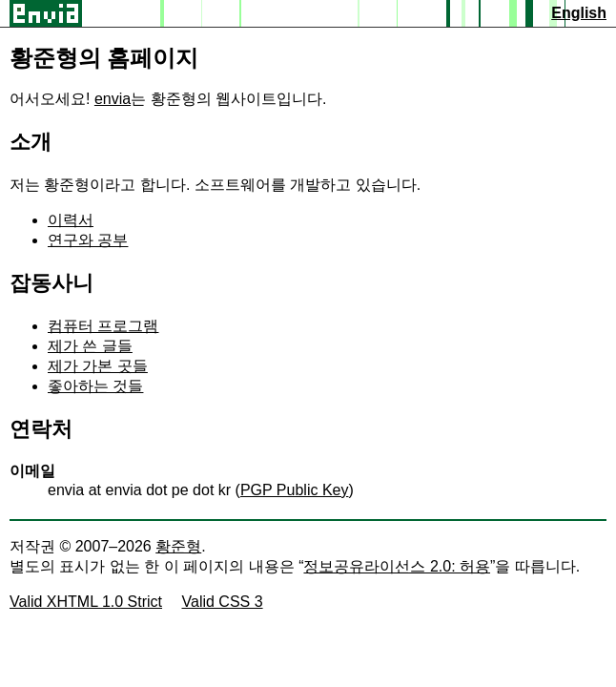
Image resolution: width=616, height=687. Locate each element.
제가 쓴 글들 (90, 346)
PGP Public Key (295, 490)
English (579, 13)
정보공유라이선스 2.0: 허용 (397, 566)
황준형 (178, 546)
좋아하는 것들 (95, 386)
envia (113, 99)
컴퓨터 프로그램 (103, 326)
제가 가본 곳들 (98, 366)
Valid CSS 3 (223, 602)
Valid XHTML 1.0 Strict (86, 602)
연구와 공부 (88, 240)
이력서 (71, 220)
